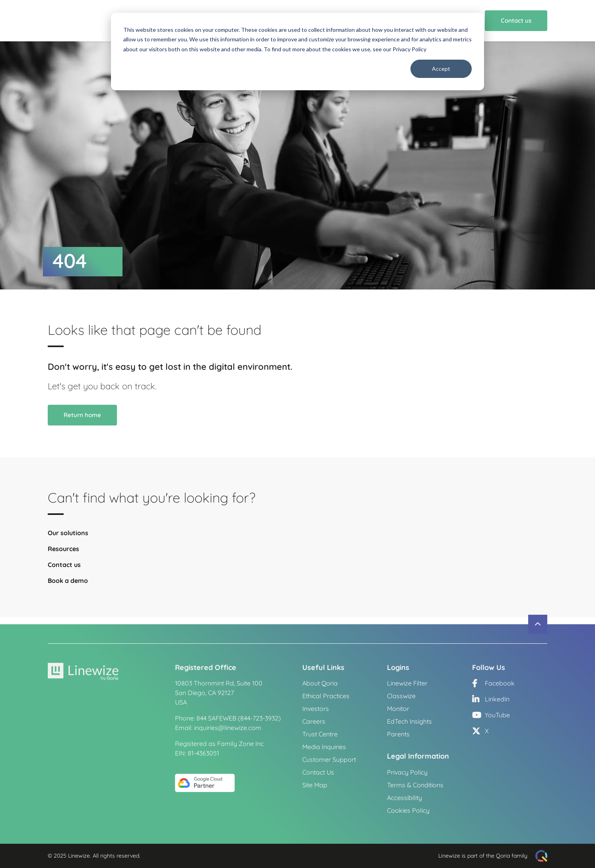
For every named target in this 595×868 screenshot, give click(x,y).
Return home (82, 422)
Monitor (398, 709)
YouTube (491, 715)
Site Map (315, 785)
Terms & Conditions (415, 785)
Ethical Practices (326, 696)
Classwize (401, 696)
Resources (63, 556)
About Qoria (320, 684)
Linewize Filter (407, 684)
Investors (316, 709)
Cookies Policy (408, 810)
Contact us (516, 24)
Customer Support (329, 760)
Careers (314, 722)
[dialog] (297, 51)
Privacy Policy (407, 772)
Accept (441, 69)
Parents (398, 734)
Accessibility (404, 798)
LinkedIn (491, 699)
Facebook (493, 684)
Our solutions (68, 540)
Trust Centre (320, 734)
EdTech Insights (409, 722)
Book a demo (68, 588)
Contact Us (318, 773)
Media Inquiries (324, 747)
